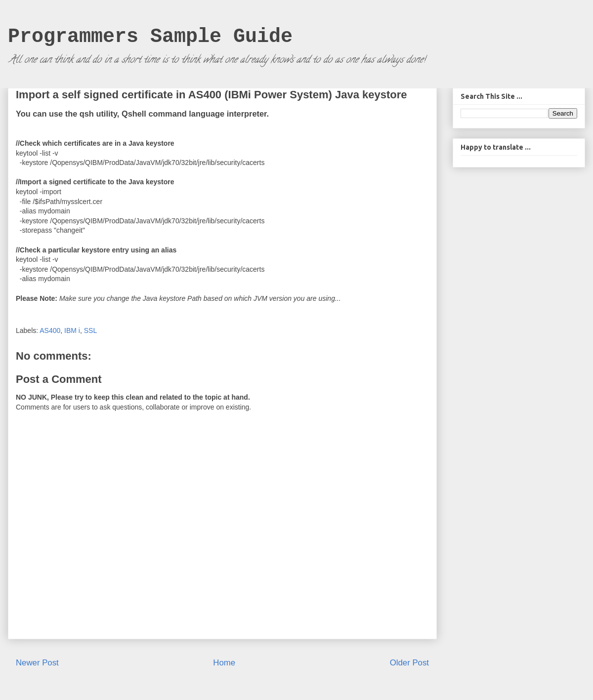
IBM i (72, 330)
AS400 (50, 330)
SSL (90, 330)
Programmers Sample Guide (150, 37)
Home (224, 663)
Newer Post (37, 663)
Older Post (409, 663)
